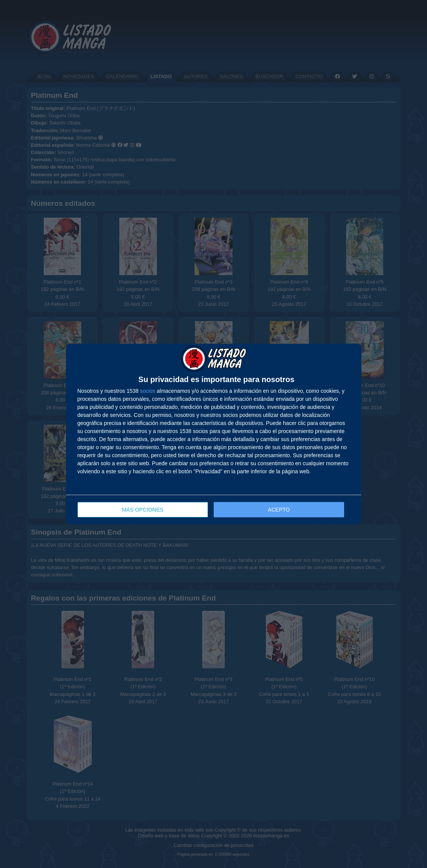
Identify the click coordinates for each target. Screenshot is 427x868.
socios (148, 391)
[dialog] (214, 434)
